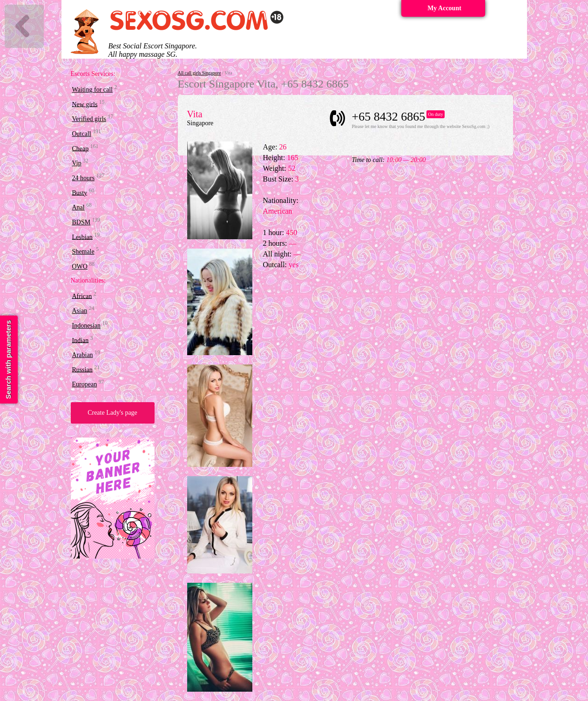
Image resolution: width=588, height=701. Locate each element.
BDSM (81, 222)
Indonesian (86, 326)
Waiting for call (93, 90)
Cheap (81, 148)
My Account (444, 8)
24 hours (84, 178)
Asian (80, 311)
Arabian (83, 355)
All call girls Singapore (199, 73)
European (85, 384)
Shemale (83, 252)
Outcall (82, 134)
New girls (85, 104)
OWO (80, 266)
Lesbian (82, 237)
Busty (80, 192)
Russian (82, 369)
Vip (77, 163)
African (82, 296)
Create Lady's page (112, 413)
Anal (78, 207)
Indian (81, 340)
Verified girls (89, 119)
